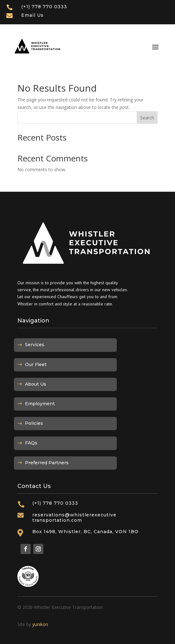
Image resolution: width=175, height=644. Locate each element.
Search (147, 118)
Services (35, 345)
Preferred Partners (47, 463)
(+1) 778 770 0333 (44, 7)
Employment (40, 404)
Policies (34, 423)
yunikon (40, 624)
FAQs (31, 443)
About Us (36, 384)
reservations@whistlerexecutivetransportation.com (74, 518)
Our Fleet (36, 364)
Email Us (32, 15)
